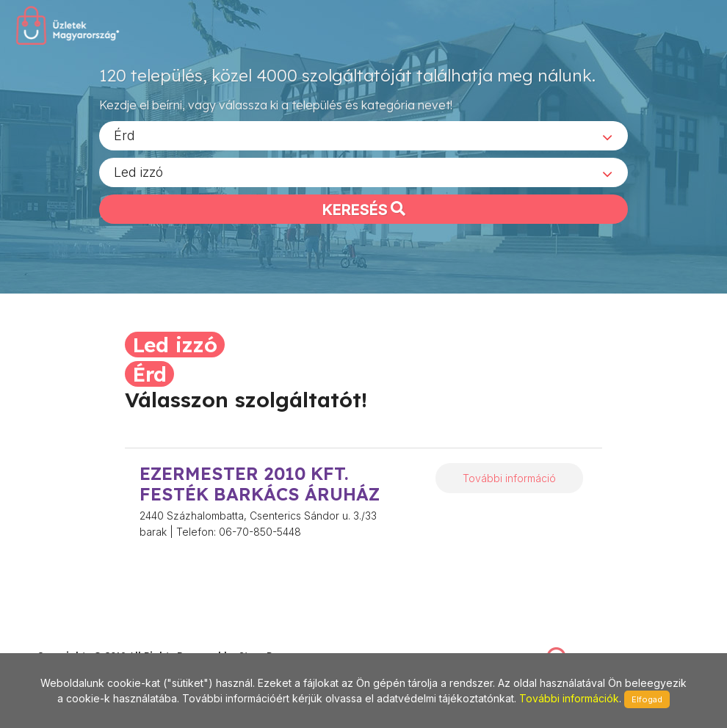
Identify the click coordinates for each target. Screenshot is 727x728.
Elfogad (647, 699)
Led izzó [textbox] (138, 176)
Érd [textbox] (124, 140)
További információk (569, 698)
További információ (509, 478)
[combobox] (363, 140)
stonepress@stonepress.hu (96, 640)
